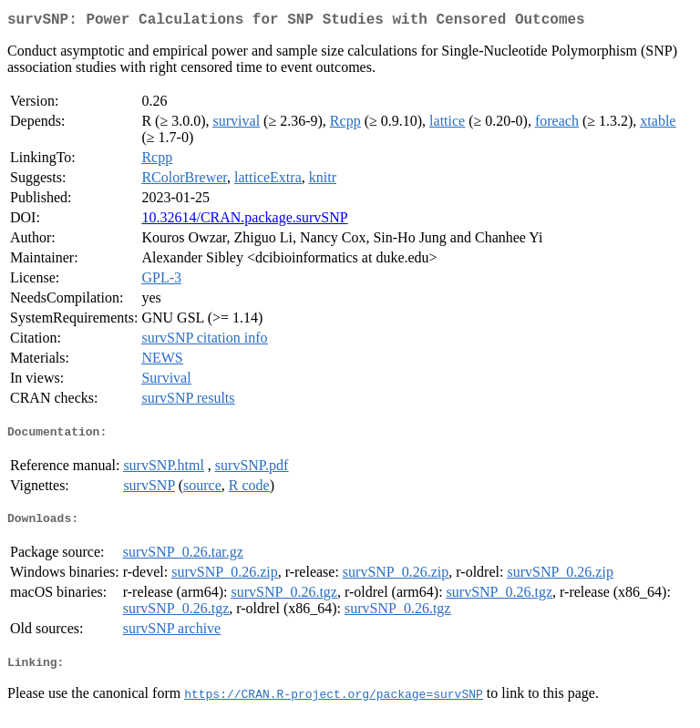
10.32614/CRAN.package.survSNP (244, 221)
